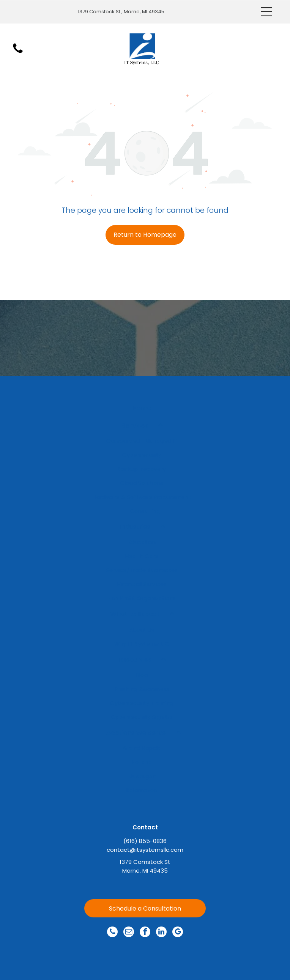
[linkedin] (161, 933)
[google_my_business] (178, 933)
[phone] (112, 933)
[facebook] (145, 933)
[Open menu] (266, 12)
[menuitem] (142, 408)
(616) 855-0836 (145, 841)
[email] (129, 933)
